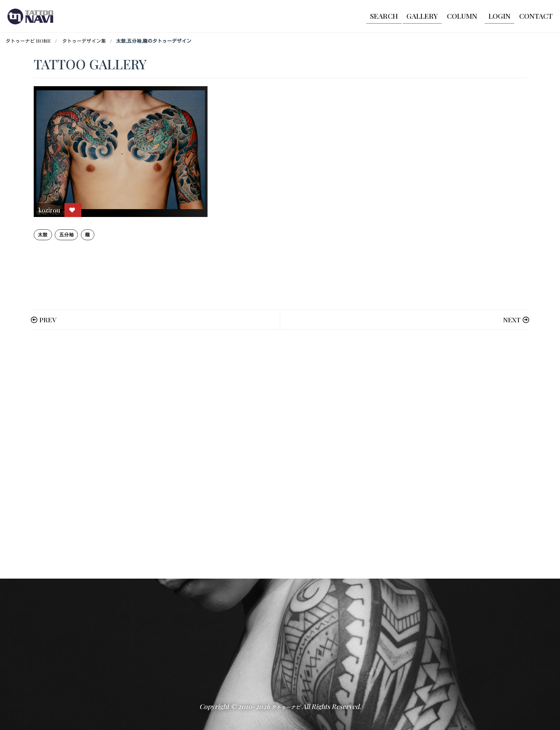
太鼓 (43, 234)
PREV (48, 319)
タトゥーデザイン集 (84, 41)
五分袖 (66, 234)
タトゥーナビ (286, 707)
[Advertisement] (258, 454)
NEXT (512, 319)
